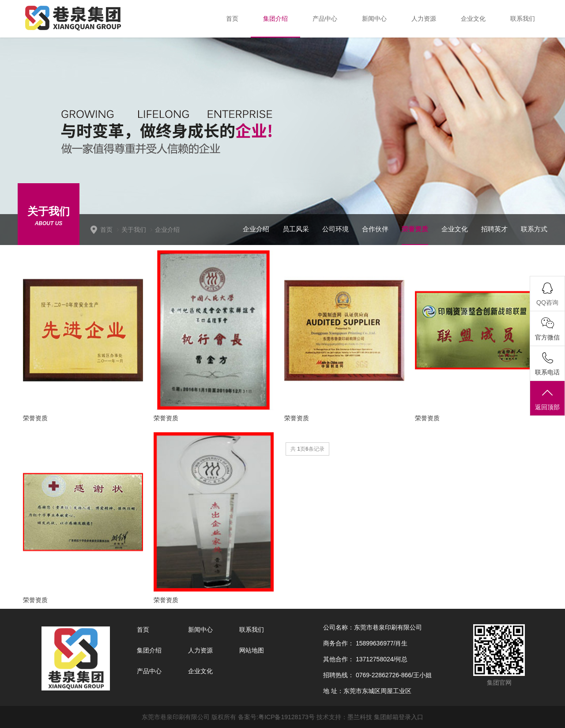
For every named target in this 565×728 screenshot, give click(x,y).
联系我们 (252, 630)
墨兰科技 (360, 717)
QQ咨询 (547, 302)
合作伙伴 (375, 229)
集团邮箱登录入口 (399, 717)
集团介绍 (149, 650)
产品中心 (149, 671)
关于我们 (134, 230)
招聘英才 (494, 229)
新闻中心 (200, 630)
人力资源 (200, 650)
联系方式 (534, 229)
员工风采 (296, 229)
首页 (106, 230)
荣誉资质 (415, 229)
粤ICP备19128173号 (286, 717)
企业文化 (455, 229)
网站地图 (252, 650)
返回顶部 (547, 399)
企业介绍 (167, 230)
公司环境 (335, 229)
